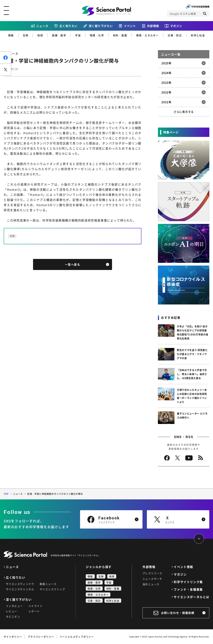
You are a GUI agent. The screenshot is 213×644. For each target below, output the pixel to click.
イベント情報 (183, 567)
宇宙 (78, 35)
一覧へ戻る (73, 264)
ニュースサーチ (152, 579)
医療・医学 (59, 35)
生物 (26, 35)
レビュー (12, 611)
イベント (130, 26)
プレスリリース (152, 573)
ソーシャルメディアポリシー (77, 637)
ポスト (6, 69)
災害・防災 (175, 35)
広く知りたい (69, 26)
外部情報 (153, 26)
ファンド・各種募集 (188, 589)
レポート (34, 611)
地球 (40, 35)
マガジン (176, 26)
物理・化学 (97, 35)
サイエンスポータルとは (192, 597)
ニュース (42, 26)
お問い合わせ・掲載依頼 (178, 613)
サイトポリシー (13, 637)
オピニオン (13, 616)
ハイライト (36, 606)
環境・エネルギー (147, 35)
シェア (6, 58)
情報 (11, 35)
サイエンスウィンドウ (20, 584)
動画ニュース (48, 584)
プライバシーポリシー (41, 637)
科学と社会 (198, 35)
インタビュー (14, 606)
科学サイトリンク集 (188, 582)
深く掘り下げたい (101, 26)
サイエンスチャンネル (20, 589)
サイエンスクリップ (52, 589)
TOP (6, 494)
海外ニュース (151, 584)
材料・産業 (120, 35)
